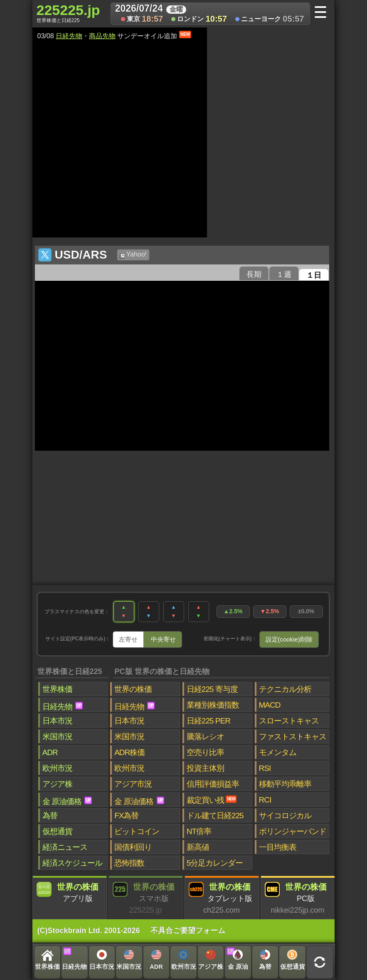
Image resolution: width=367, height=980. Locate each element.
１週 (284, 274)
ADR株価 (129, 752)
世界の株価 (133, 689)
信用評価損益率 (213, 784)
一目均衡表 (278, 847)
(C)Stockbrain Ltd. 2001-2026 (89, 931)
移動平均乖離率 (285, 784)
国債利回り (133, 847)
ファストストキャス (293, 737)
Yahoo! (133, 255)
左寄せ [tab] (128, 639)
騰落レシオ (205, 737)
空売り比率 (205, 752)
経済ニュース (65, 847)
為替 (50, 816)
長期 (254, 274)
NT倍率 (199, 831)
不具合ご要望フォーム (188, 931)
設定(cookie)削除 (289, 639)
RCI (265, 800)
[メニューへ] (323, 13)
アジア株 (57, 784)
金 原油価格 (67, 801)
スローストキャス (289, 721)
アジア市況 (133, 784)
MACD (270, 705)
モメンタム (278, 752)
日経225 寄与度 (212, 689)
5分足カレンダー (215, 863)
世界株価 (57, 689)
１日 (314, 275)
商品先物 (102, 36)
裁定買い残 (212, 800)
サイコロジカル (285, 816)
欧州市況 (57, 768)
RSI (265, 768)
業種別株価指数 (213, 705)
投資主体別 (205, 768)
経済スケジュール (72, 863)
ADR (50, 752)
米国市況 (57, 737)
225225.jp (68, 13)
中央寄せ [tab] (163, 639)
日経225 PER (208, 721)
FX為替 (126, 816)
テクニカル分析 (285, 689)
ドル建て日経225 (215, 816)
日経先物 (69, 36)
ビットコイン (137, 831)
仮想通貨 (57, 831)
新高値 (198, 847)
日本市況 (57, 721)
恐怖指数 (129, 863)
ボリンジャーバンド (293, 831)
